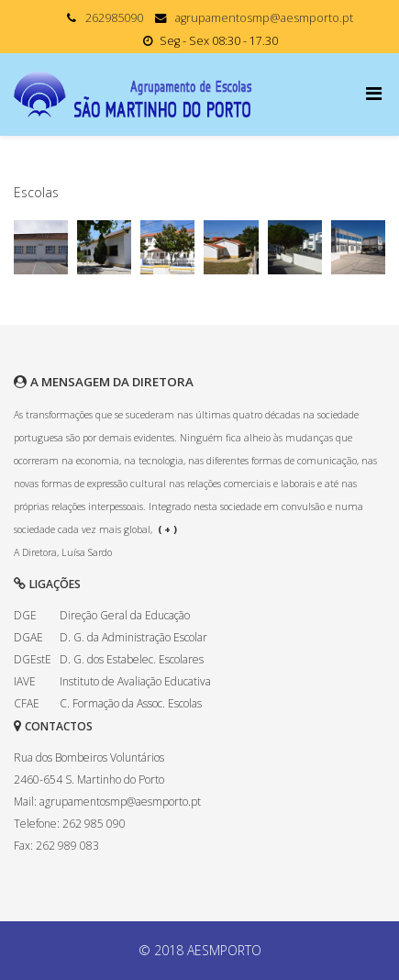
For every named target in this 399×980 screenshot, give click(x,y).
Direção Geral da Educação (125, 615)
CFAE (27, 703)
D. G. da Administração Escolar (133, 637)
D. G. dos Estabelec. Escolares (132, 659)
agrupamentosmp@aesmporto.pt (264, 18)
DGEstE (33, 659)
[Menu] (376, 93)
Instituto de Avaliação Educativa (135, 681)
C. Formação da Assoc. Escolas (131, 703)
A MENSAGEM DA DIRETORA (112, 382)
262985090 (114, 18)
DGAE (28, 637)
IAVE (25, 681)
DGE (25, 615)
